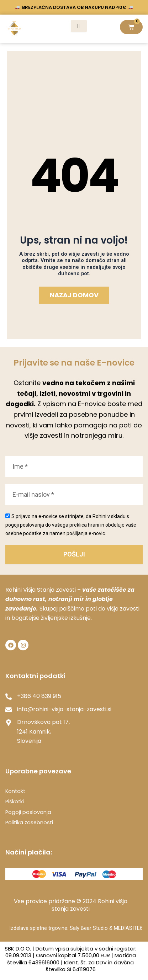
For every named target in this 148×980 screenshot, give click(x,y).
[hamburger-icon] (79, 26)
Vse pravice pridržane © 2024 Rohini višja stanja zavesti (71, 905)
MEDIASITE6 (128, 928)
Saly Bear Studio (89, 928)
